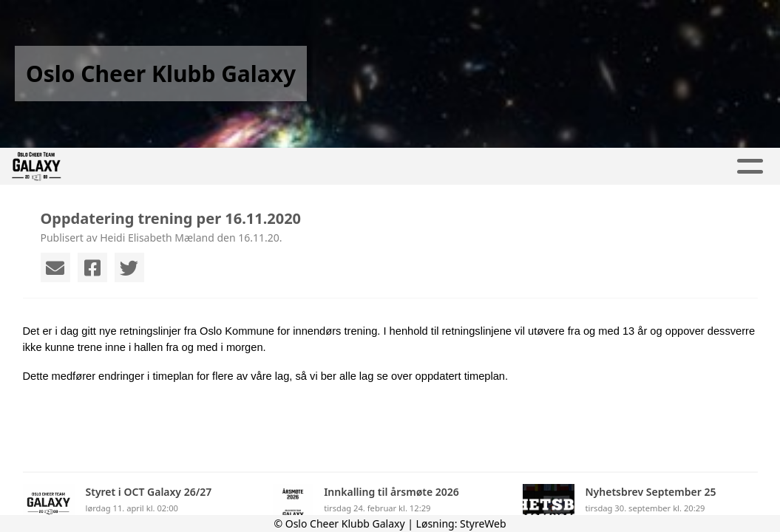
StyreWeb (483, 524)
